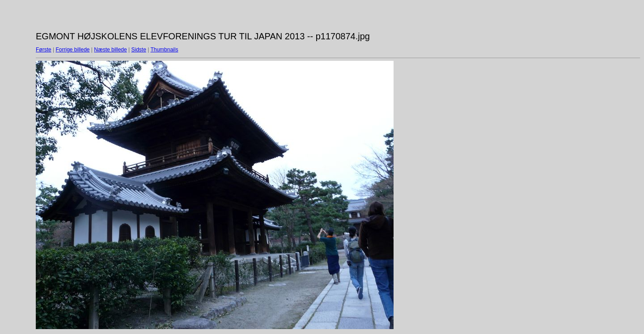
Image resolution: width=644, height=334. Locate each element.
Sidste (138, 50)
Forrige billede (72, 50)
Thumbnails (164, 50)
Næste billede (110, 50)
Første (44, 50)
